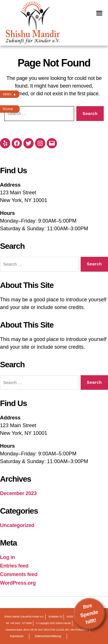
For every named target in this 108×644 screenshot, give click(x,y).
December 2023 (18, 493)
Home (8, 109)
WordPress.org (18, 583)
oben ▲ (10, 94)
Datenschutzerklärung (48, 636)
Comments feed (19, 574)
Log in (7, 557)
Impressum (17, 636)
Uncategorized (17, 525)
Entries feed (14, 566)
